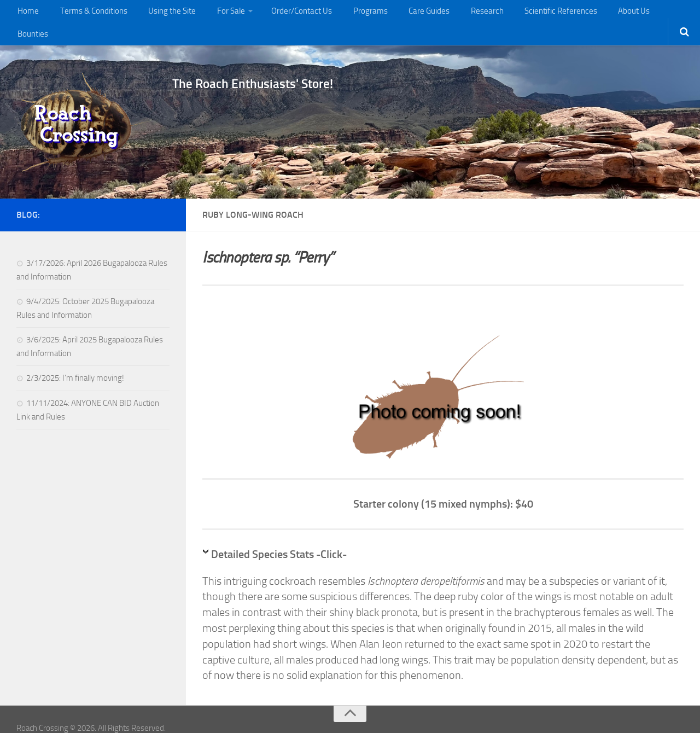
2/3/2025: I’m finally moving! (75, 360)
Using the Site (165, 13)
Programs (355, 13)
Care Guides (409, 13)
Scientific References (533, 13)
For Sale (221, 13)
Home (27, 13)
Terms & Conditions (89, 13)
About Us (603, 13)
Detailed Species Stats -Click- (279, 536)
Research (463, 13)
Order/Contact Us (291, 13)
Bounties (651, 13)
